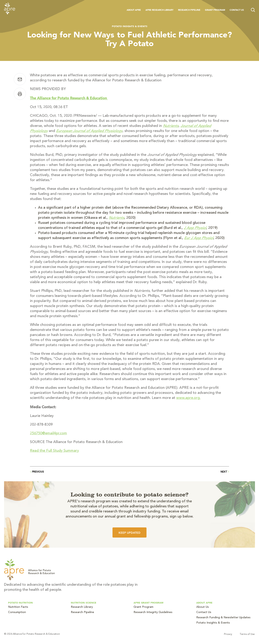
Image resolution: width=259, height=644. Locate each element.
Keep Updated (129, 533)
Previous (37, 472)
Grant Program (215, 10)
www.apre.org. (188, 398)
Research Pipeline (189, 10)
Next (225, 472)
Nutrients (171, 126)
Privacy (228, 634)
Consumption (17, 612)
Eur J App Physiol (199, 238)
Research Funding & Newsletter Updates (223, 618)
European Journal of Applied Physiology (89, 131)
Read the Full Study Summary (54, 451)
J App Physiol (195, 228)
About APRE (134, 10)
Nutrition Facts (18, 607)
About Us (203, 607)
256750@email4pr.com (48, 434)
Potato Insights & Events (130, 26)
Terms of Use (247, 634)
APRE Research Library (159, 10)
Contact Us (237, 10)
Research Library (82, 607)
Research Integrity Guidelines (153, 612)
